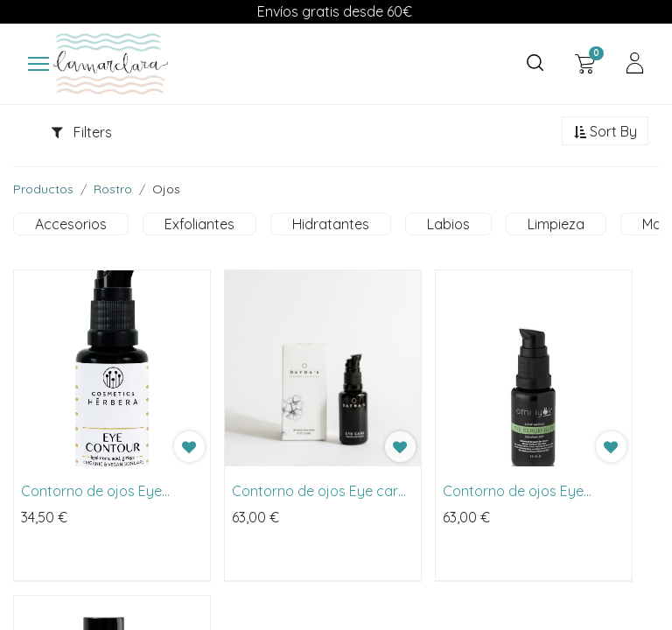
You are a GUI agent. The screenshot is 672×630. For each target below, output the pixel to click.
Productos (43, 189)
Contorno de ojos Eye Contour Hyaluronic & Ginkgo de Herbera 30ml (99, 491)
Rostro (113, 189)
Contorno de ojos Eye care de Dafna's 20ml (319, 491)
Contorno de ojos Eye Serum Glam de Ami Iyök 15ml (520, 491)
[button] (605, 132)
